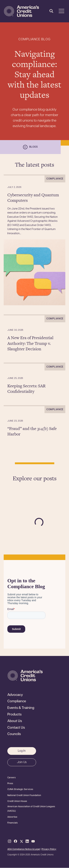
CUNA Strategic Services (20, 789)
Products (14, 715)
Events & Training (21, 708)
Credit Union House (17, 801)
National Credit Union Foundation (24, 795)
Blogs (33, 147)
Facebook (15, 841)
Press (10, 784)
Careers (11, 778)
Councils (14, 734)
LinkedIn (27, 841)
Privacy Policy (49, 849)
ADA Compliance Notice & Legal (24, 849)
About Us (15, 721)
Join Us (22, 762)
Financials (13, 823)
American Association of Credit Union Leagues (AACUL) (31, 809)
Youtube (33, 841)
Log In (22, 751)
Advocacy (15, 695)
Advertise (12, 817)
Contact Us (16, 728)
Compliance (17, 702)
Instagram (10, 841)
